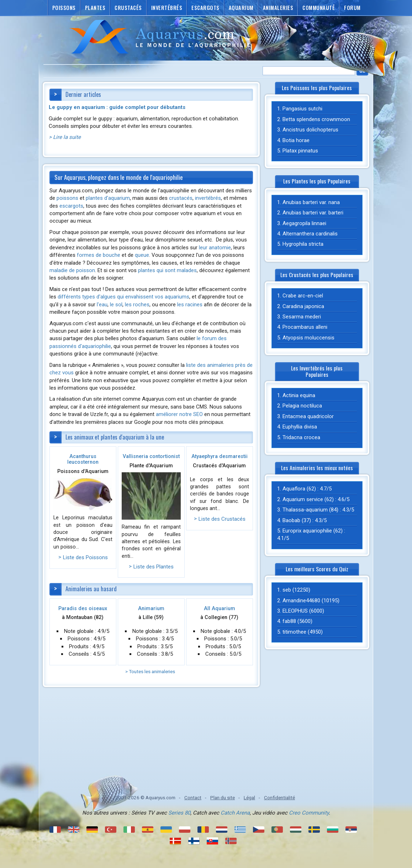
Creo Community (309, 813)
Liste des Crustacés (222, 519)
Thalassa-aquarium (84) (310, 510)
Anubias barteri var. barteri (313, 213)
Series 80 (179, 813)
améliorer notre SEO (179, 414)
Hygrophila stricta (303, 244)
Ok (362, 70)
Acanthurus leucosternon (83, 459)
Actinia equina (299, 395)
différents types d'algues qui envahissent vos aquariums (123, 297)
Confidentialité (279, 797)
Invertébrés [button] (167, 8)
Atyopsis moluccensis (308, 338)
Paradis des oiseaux (83, 608)
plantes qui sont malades (167, 270)
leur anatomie (215, 248)
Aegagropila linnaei (304, 223)
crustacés (181, 198)
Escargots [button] (205, 8)
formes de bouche (99, 255)
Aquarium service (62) (308, 499)
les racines (190, 305)
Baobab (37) (297, 520)
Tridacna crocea (301, 437)
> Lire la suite (65, 137)
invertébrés (208, 198)
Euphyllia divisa (300, 427)
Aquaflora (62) (299, 489)
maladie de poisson (72, 270)
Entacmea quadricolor (308, 416)
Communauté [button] (319, 8)
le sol (116, 305)
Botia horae (296, 140)
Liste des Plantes (154, 567)
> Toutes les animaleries (150, 671)
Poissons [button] (64, 8)
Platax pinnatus (300, 151)
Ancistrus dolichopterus (310, 130)
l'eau (102, 305)
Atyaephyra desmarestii (220, 456)
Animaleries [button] (278, 8)
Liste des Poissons (85, 557)
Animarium (151, 608)
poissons (67, 198)
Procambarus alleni (305, 327)
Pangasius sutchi (302, 109)
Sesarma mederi (302, 317)
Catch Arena (235, 813)
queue (142, 255)
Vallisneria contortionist (151, 456)
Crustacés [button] (128, 8)
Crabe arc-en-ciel (303, 296)
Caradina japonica (303, 306)
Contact (193, 797)
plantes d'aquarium (108, 198)
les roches (137, 305)
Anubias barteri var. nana (311, 202)
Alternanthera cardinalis (310, 234)
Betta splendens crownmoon (316, 119)
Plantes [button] (95, 8)
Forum (352, 8)
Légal (249, 797)
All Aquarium (220, 608)
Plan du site (223, 797)
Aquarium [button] (241, 8)
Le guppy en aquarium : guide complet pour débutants (117, 107)
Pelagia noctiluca (302, 406)
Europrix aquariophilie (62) (313, 531)
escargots (71, 206)
